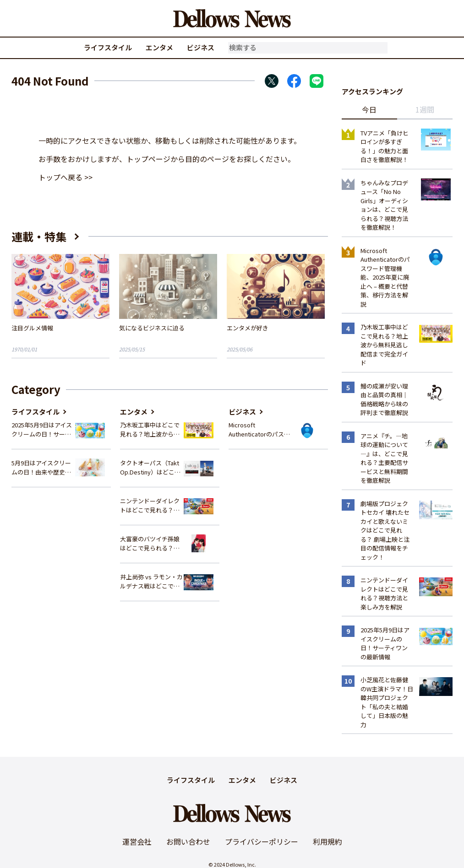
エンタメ (159, 47)
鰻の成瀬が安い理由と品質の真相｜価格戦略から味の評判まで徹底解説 (384, 399)
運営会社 (137, 841)
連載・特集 (39, 236)
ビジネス (201, 47)
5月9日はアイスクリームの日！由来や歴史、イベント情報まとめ (41, 467)
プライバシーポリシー (262, 841)
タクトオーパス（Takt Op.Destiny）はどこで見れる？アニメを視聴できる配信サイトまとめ (150, 467)
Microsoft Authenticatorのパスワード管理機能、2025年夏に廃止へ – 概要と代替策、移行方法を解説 (259, 429)
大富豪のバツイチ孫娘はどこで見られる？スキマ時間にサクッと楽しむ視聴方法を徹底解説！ (150, 543)
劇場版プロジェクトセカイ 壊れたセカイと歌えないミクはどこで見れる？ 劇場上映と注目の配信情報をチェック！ (385, 530)
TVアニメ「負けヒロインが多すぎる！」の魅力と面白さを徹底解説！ (385, 146)
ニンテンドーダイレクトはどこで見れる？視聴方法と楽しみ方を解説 (150, 505)
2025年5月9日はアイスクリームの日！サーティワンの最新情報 (42, 429)
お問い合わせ (188, 841)
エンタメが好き (248, 328)
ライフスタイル (108, 47)
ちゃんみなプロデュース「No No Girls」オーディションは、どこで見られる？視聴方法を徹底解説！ (384, 205)
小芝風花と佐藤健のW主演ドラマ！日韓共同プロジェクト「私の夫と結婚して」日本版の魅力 (387, 702)
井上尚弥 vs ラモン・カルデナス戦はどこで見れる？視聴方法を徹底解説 (151, 581)
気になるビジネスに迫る (152, 328)
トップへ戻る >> (66, 177)
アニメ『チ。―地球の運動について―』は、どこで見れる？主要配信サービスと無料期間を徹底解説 (384, 458)
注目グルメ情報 (32, 328)
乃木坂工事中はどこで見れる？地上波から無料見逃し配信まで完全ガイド (150, 429)
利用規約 (328, 841)
